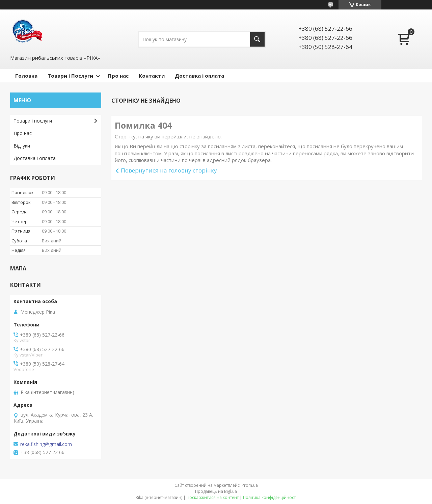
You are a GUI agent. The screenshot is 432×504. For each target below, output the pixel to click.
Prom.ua (250, 485)
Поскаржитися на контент (213, 497)
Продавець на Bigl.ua (216, 491)
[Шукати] (257, 39)
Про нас (118, 76)
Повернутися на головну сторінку (169, 170)
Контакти (152, 76)
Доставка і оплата (199, 76)
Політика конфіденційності (270, 497)
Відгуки (22, 146)
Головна (26, 76)
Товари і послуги (33, 121)
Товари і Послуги (70, 76)
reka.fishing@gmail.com (46, 444)
